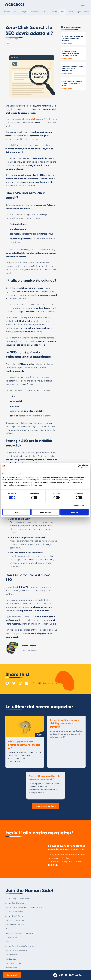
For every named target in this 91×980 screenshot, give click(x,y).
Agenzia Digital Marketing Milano (18, 950)
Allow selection (45, 512)
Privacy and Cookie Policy (15, 963)
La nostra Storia (11, 938)
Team (8, 942)
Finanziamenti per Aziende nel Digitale (20, 933)
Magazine (9, 929)
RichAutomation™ (12, 955)
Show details (79, 505)
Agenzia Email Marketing (15, 903)
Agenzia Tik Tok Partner (14, 912)
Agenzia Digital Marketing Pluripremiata (20, 946)
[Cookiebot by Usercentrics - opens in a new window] (79, 466)
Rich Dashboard (11, 959)
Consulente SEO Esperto (15, 925)
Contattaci (12, 975)
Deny (17, 512)
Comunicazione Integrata (15, 920)
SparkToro (45, 249)
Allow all (74, 512)
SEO (8, 44)
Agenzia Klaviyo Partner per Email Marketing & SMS (24, 907)
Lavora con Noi (11, 968)
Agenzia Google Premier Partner (17, 899)
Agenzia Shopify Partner (14, 916)
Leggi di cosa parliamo (46, 806)
